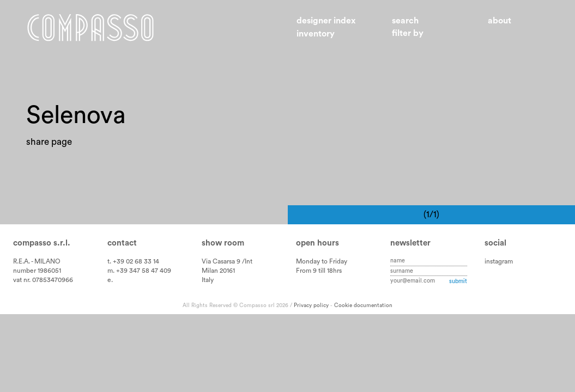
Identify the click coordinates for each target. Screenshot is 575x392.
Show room (223, 243)
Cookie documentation (363, 305)
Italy (208, 280)
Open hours (317, 243)
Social (495, 243)
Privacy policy (311, 305)
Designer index (326, 21)
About (500, 21)
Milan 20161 (218, 271)
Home (90, 27)
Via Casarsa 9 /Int (227, 261)
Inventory (316, 34)
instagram (499, 261)
